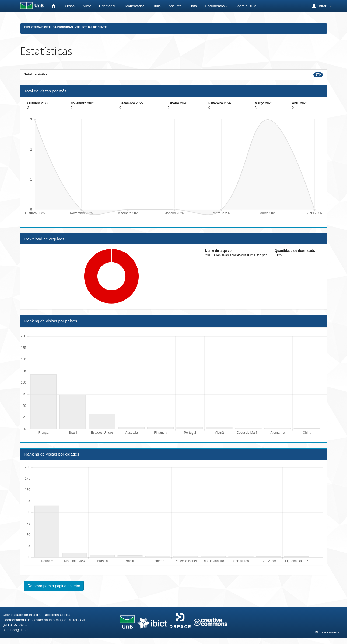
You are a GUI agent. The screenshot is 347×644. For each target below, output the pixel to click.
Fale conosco (328, 632)
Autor (87, 6)
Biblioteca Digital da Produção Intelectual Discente (66, 27)
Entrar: (322, 6)
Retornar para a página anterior (54, 586)
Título (156, 6)
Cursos (69, 6)
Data (193, 6)
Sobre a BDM (246, 6)
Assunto (175, 6)
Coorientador (134, 6)
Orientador (107, 6)
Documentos (216, 6)
